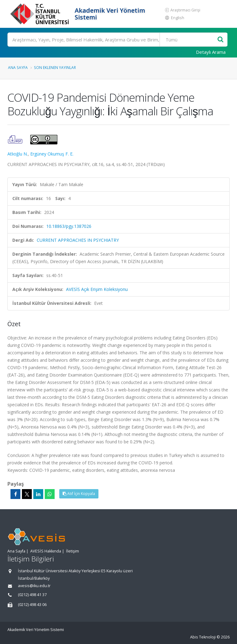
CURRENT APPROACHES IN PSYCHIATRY (78, 240)
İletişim (73, 551)
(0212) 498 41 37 (32, 595)
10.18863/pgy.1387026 (69, 226)
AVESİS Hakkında (46, 551)
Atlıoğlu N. (18, 154)
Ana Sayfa (18, 67)
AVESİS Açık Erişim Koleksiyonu (97, 289)
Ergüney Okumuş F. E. (52, 154)
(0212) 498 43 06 (32, 605)
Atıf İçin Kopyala (79, 494)
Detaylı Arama (211, 52)
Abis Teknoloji (203, 637)
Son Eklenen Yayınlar (55, 67)
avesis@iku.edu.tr (34, 586)
